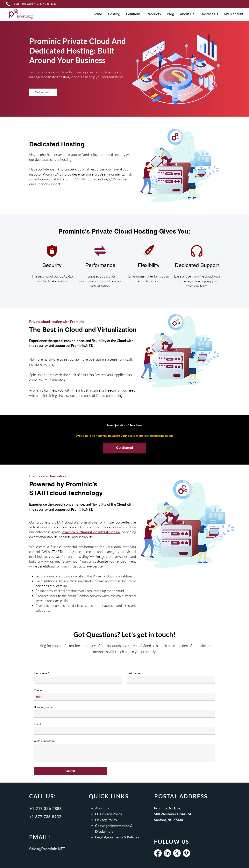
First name (41, 673)
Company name (44, 707)
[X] (177, 853)
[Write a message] (124, 753)
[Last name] (170, 680)
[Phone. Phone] (128, 697)
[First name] (77, 680)
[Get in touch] (43, 92)
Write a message (45, 741)
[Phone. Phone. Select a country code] (40, 697)
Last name (133, 673)
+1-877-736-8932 (46, 4)
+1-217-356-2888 (23, 4)
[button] (114, 14)
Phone (38, 690)
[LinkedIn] (167, 853)
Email (38, 724)
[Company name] (123, 714)
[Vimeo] (186, 853)
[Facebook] (158, 853)
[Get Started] (124, 448)
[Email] (123, 731)
